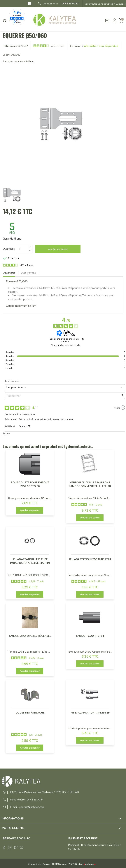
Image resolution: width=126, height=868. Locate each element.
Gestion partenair (85, 864)
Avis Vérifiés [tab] (28, 273)
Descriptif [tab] (9, 273)
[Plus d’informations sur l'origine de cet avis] (123, 408)
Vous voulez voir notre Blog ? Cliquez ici (105, 4)
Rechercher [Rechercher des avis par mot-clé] (63, 396)
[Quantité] (23, 249)
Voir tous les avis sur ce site (66, 345)
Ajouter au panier (58, 249)
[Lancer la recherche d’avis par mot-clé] (123, 396)
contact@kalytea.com (32, 807)
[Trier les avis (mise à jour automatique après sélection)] (65, 387)
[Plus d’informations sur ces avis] (83, 339)
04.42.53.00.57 (69, 4)
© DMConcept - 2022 (62, 864)
